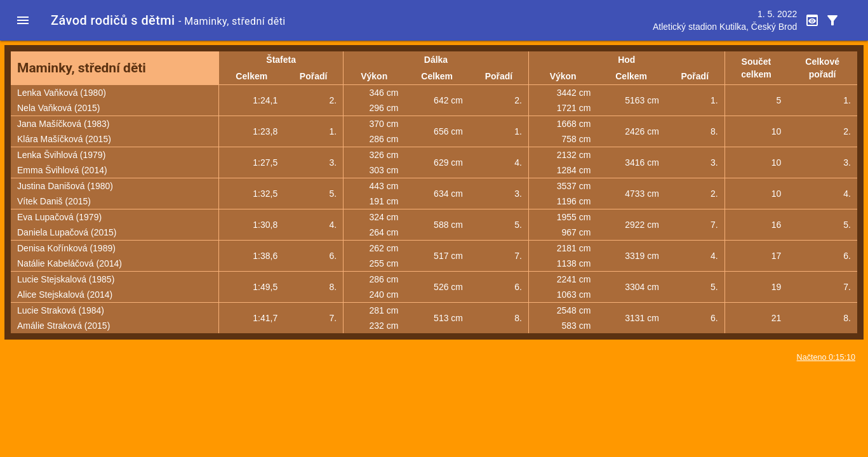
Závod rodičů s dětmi (113, 20)
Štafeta (281, 60)
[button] (23, 20)
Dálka (436, 60)
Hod (626, 60)
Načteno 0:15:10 (826, 357)
